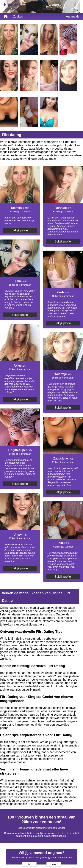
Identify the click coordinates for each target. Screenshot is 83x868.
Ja (29, 864)
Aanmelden (74, 16)
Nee (54, 864)
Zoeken (18, 16)
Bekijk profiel (20, 230)
